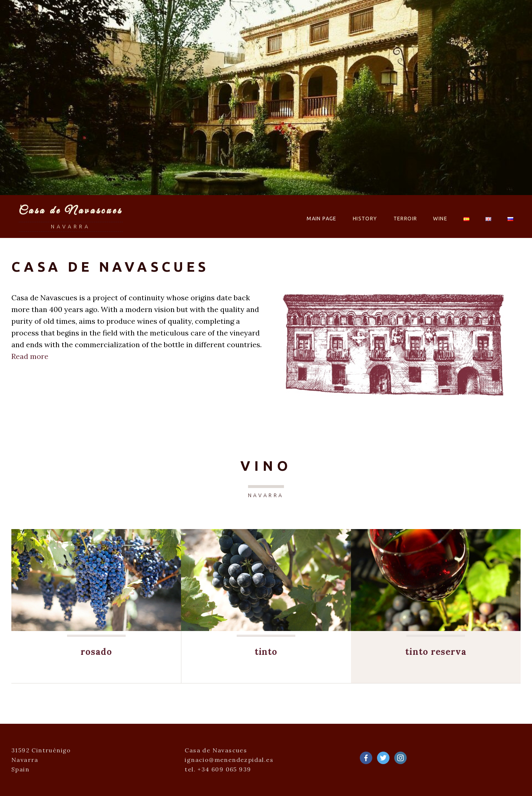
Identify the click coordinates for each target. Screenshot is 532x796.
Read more (30, 356)
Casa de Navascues (71, 211)
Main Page (322, 219)
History (365, 219)
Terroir (405, 219)
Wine (440, 219)
